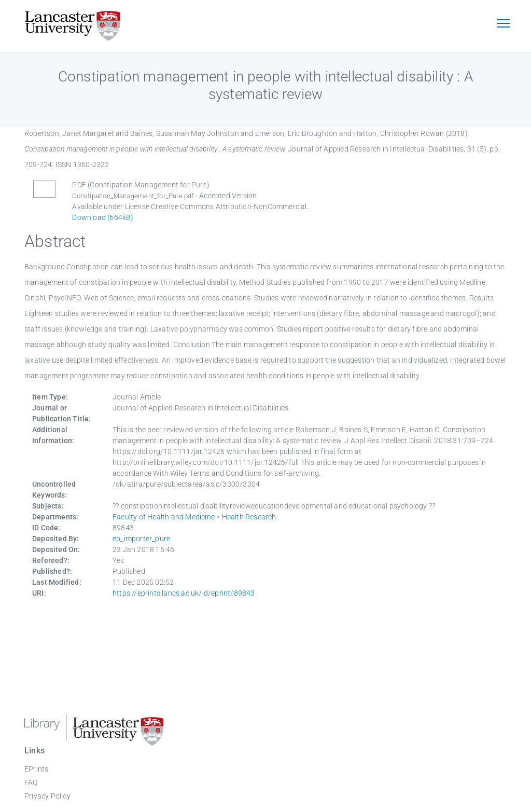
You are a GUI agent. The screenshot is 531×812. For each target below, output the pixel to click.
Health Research (249, 517)
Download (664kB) (103, 217)
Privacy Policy (47, 796)
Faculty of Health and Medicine (164, 517)
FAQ (31, 782)
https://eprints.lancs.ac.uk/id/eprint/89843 (184, 593)
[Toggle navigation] (503, 24)
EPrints (36, 769)
